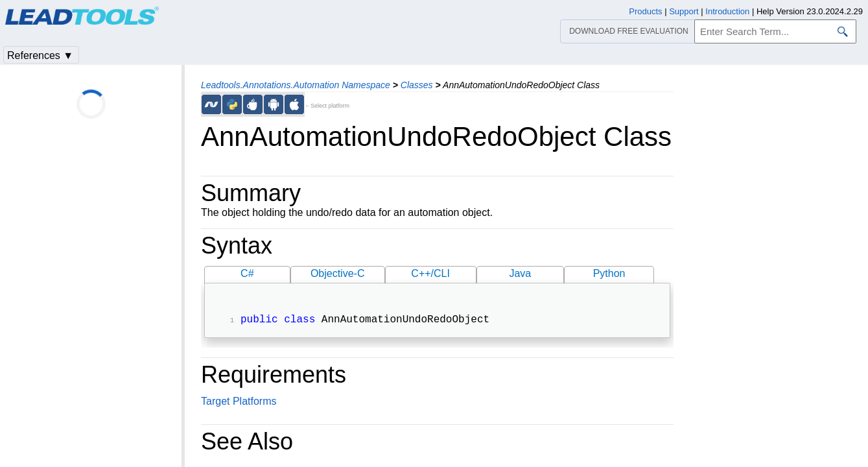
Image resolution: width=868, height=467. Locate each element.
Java (520, 273)
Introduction (727, 11)
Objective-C (338, 273)
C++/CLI (430, 273)
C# (247, 273)
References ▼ (40, 55)
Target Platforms (239, 402)
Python (609, 273)
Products (645, 11)
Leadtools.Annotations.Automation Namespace (296, 85)
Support (684, 11)
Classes (417, 85)
